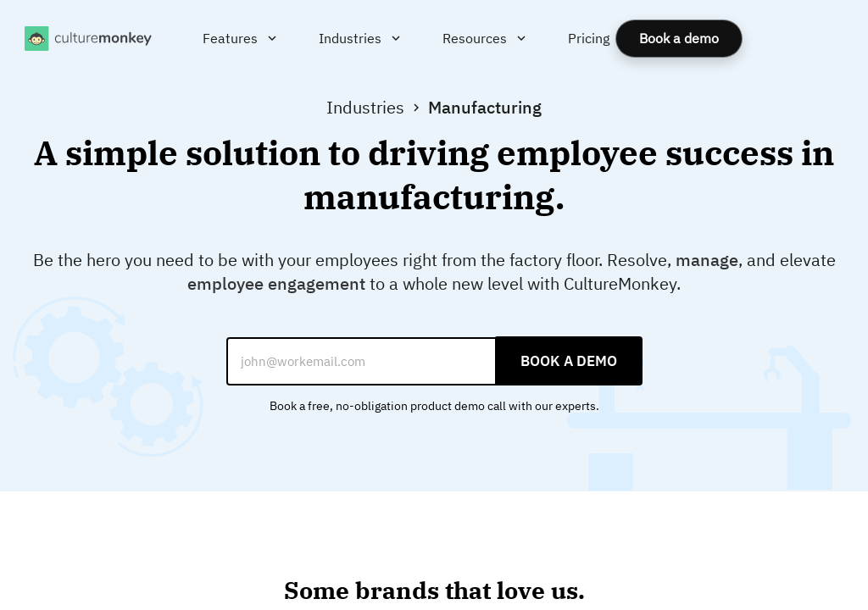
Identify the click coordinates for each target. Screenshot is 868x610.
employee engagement (276, 283)
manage (707, 260)
